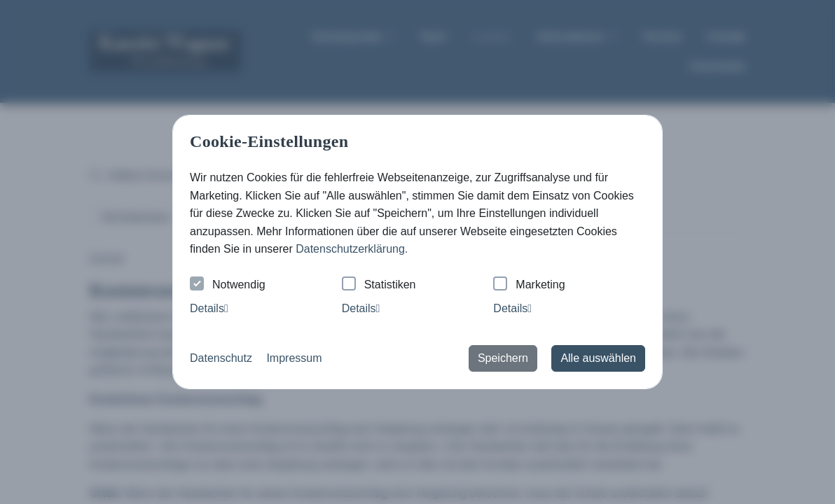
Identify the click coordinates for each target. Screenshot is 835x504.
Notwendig (228, 285)
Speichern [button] (503, 358)
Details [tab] (209, 308)
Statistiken (379, 285)
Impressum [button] (294, 358)
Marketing (529, 285)
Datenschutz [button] (221, 358)
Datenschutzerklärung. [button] (352, 249)
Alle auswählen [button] (598, 358)
